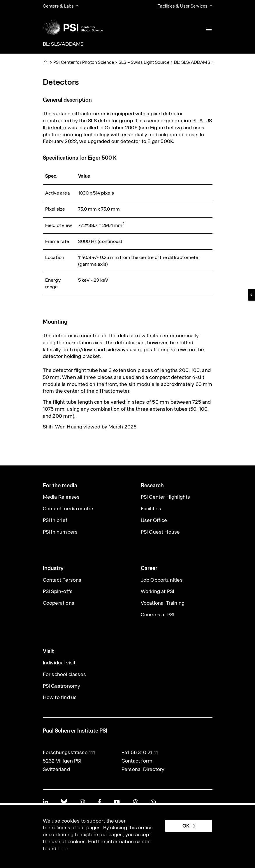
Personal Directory (143, 769)
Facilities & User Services (182, 6)
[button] (251, 295)
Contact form (137, 761)
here (63, 848)
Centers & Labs (58, 6)
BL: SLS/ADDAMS (63, 44)
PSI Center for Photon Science (84, 62)
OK (186, 826)
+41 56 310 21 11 (140, 752)
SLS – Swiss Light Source (144, 62)
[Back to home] (73, 28)
